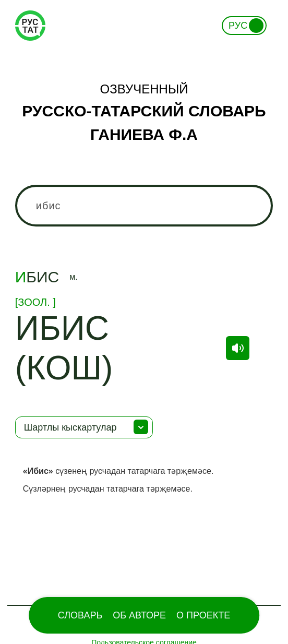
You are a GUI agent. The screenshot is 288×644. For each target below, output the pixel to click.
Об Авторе (139, 615)
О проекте (203, 615)
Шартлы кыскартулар (70, 427)
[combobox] (144, 206)
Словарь (80, 615)
